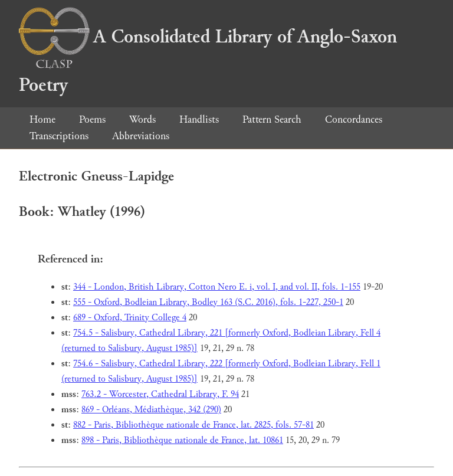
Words (142, 119)
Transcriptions (59, 136)
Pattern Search (272, 119)
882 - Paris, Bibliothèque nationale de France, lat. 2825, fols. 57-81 (193, 425)
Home (42, 119)
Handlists (199, 119)
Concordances (354, 119)
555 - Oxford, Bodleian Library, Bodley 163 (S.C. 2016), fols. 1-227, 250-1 (208, 302)
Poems (92, 119)
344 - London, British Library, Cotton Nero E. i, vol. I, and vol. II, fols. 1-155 (217, 287)
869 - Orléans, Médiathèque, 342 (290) (151, 410)
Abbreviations (141, 136)
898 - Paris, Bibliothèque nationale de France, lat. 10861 (182, 440)
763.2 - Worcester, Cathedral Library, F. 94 (160, 394)
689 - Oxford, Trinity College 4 (130, 318)
